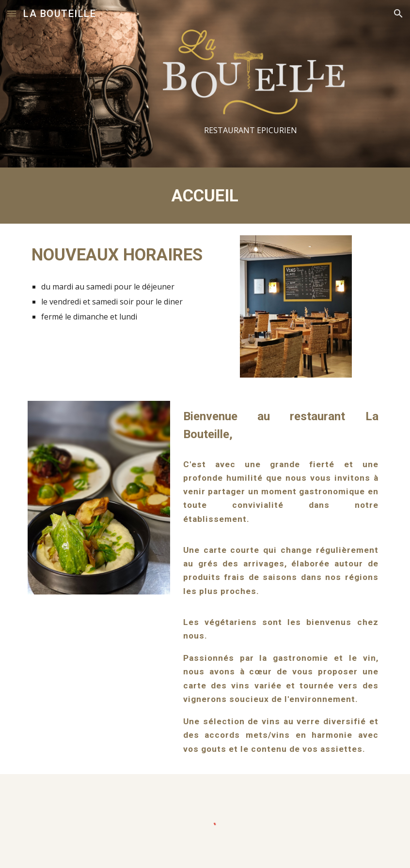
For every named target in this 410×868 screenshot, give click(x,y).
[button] (12, 13)
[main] (251, 130)
